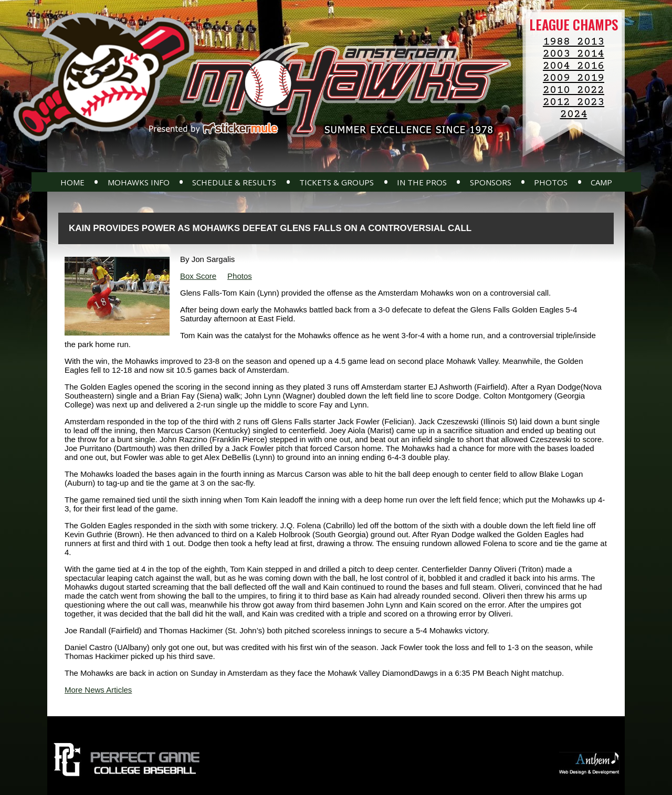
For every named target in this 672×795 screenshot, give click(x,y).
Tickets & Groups (337, 182)
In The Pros (422, 182)
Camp (601, 182)
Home (72, 182)
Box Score (198, 276)
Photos (551, 182)
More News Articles (98, 690)
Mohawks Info (139, 182)
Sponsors (491, 182)
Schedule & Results (234, 182)
